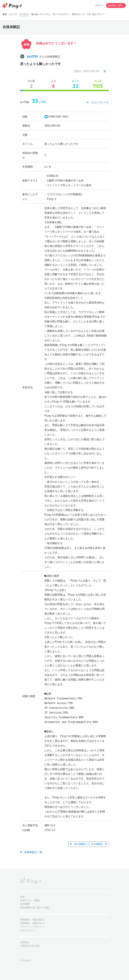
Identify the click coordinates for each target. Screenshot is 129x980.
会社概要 (25, 904)
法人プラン (97, 14)
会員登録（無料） (116, 5)
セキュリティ (28, 930)
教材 (5, 14)
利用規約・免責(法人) (33, 923)
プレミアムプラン (60, 14)
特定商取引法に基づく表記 (35, 908)
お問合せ (25, 942)
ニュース (13, 14)
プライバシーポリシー (32, 927)
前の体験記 (78, 844)
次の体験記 (99, 844)
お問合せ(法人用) (30, 946)
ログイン (100, 5)
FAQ (89, 14)
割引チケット (79, 14)
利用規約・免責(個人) (33, 920)
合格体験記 (24, 14)
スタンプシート (99, 102)
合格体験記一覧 (31, 852)
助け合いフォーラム (41, 14)
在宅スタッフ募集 (30, 900)
